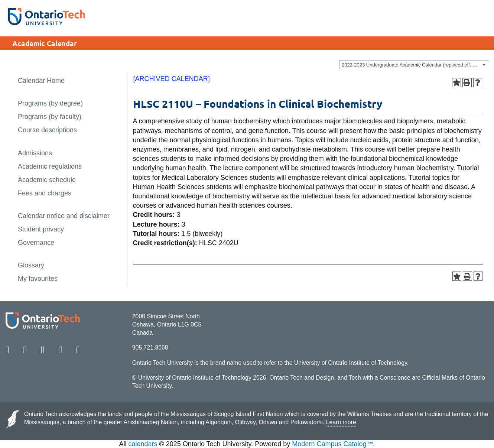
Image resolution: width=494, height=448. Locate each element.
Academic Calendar (45, 43)
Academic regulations (50, 166)
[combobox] (414, 65)
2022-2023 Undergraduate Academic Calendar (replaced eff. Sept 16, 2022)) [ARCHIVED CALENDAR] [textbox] (415, 65)
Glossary (31, 265)
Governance (36, 243)
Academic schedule (47, 180)
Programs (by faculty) (50, 117)
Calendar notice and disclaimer (64, 216)
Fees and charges (45, 193)
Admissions (35, 153)
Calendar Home (41, 81)
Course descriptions (47, 130)
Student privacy (41, 229)
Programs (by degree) (50, 103)
